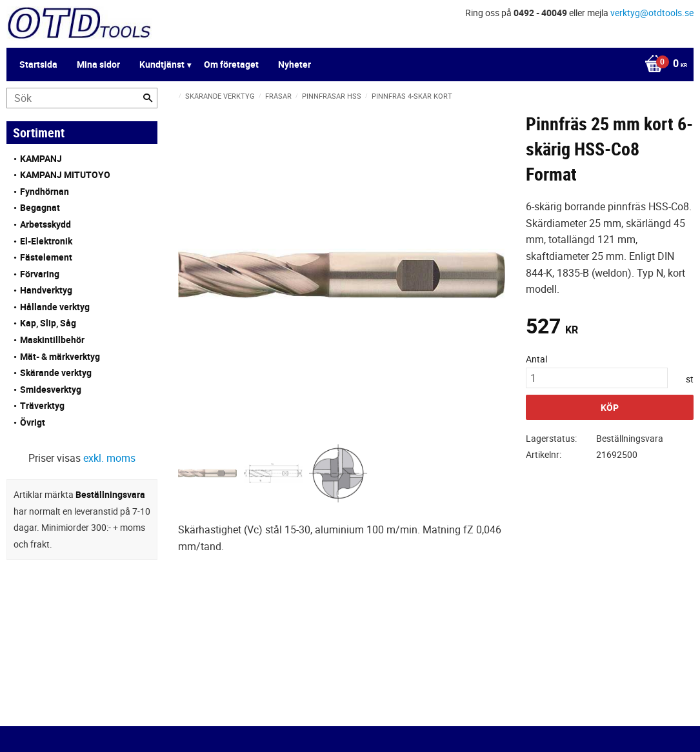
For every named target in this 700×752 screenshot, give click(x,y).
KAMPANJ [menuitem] (41, 158)
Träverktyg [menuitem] (42, 405)
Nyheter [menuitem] (295, 64)
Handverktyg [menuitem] (46, 290)
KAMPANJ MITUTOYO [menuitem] (65, 174)
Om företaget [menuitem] (231, 64)
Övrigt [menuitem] (33, 422)
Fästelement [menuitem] (46, 257)
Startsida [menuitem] (38, 64)
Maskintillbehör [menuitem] (52, 340)
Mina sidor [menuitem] (98, 64)
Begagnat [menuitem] (40, 207)
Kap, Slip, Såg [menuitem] (48, 323)
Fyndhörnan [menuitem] (45, 191)
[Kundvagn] (663, 64)
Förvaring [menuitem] (40, 274)
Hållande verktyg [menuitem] (55, 307)
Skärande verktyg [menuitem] (56, 372)
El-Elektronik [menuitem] (46, 241)
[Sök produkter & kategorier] (82, 98)
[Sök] (148, 98)
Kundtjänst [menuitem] (162, 64)
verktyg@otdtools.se (652, 13)
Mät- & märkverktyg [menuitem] (60, 356)
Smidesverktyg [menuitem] (51, 389)
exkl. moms (109, 458)
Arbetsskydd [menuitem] (45, 224)
